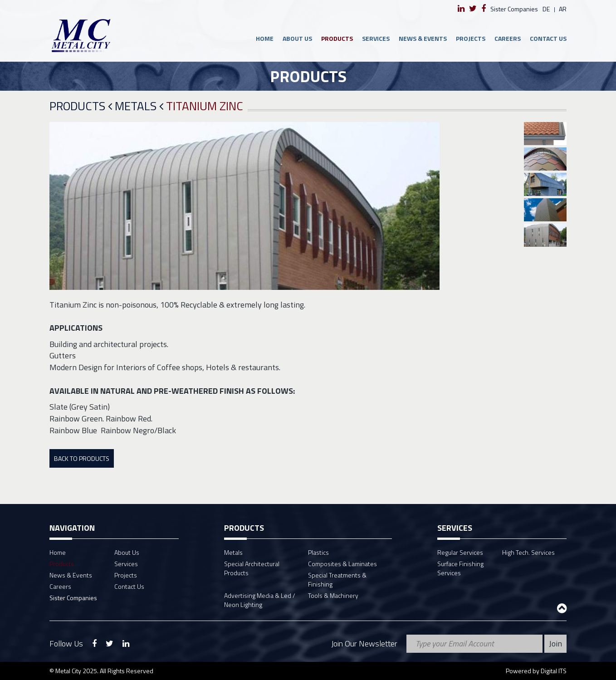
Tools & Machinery (333, 595)
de (546, 9)
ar (563, 9)
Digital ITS (554, 671)
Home (265, 38)
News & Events (423, 38)
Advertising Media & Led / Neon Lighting (260, 600)
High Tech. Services (528, 552)
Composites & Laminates (342, 564)
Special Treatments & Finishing (337, 580)
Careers (508, 38)
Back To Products (82, 458)
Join (555, 643)
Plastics (318, 552)
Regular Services (460, 552)
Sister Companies (514, 9)
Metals (139, 106)
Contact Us (548, 38)
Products (337, 38)
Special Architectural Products (252, 568)
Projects (471, 38)
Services (376, 38)
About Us (297, 38)
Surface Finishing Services (460, 568)
